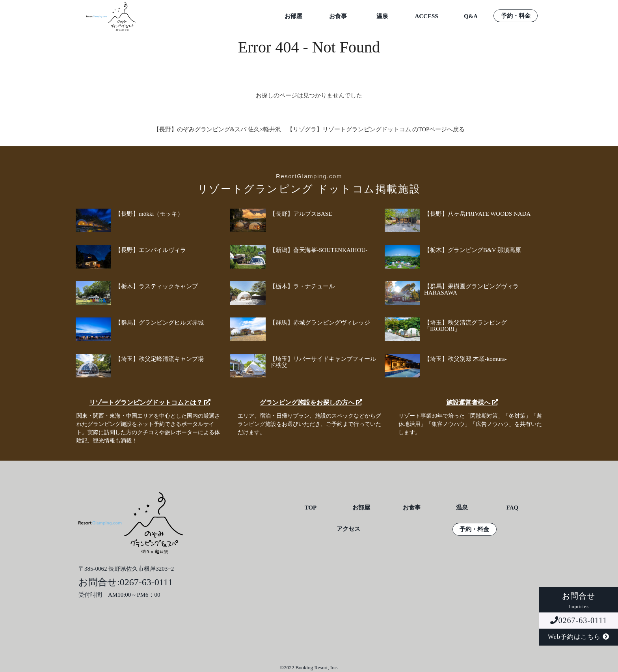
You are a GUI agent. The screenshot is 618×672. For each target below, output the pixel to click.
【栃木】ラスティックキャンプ (156, 286)
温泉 (382, 16)
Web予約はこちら (579, 637)
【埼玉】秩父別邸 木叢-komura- (465, 359)
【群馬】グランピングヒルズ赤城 (159, 323)
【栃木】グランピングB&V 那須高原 (473, 250)
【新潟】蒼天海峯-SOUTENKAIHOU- (318, 250)
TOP (311, 508)
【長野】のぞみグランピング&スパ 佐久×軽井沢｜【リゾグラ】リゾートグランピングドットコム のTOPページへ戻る (309, 129)
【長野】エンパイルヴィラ (151, 250)
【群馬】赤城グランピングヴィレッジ (320, 323)
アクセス (348, 529)
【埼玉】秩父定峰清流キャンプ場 (159, 359)
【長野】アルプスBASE (301, 214)
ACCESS (426, 16)
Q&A (471, 16)
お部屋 (293, 16)
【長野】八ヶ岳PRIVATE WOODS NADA (477, 214)
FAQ (513, 508)
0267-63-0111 (579, 620)
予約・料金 (516, 16)
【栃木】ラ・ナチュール (302, 286)
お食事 (338, 16)
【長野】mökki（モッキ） (149, 214)
